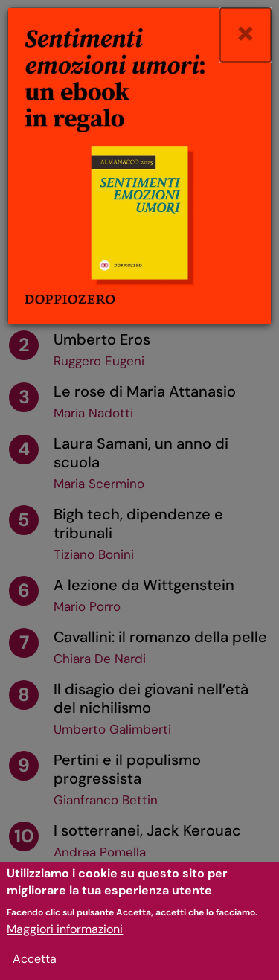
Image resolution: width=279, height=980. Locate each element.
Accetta (35, 963)
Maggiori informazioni (65, 933)
